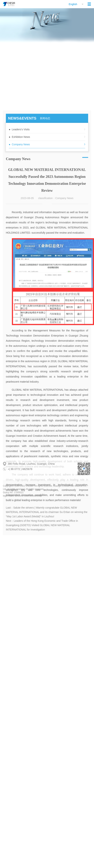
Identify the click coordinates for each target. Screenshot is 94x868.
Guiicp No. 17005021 (13, 497)
